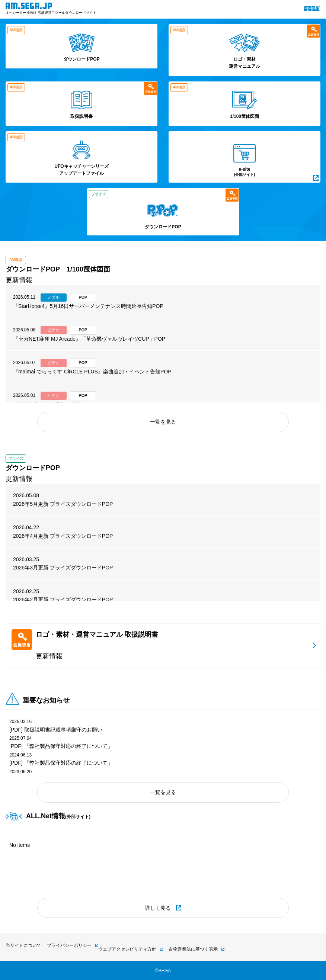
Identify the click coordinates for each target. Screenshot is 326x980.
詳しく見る (158, 908)
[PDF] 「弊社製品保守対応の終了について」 (61, 746)
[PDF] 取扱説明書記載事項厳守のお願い (56, 730)
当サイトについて (23, 945)
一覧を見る (163, 422)
